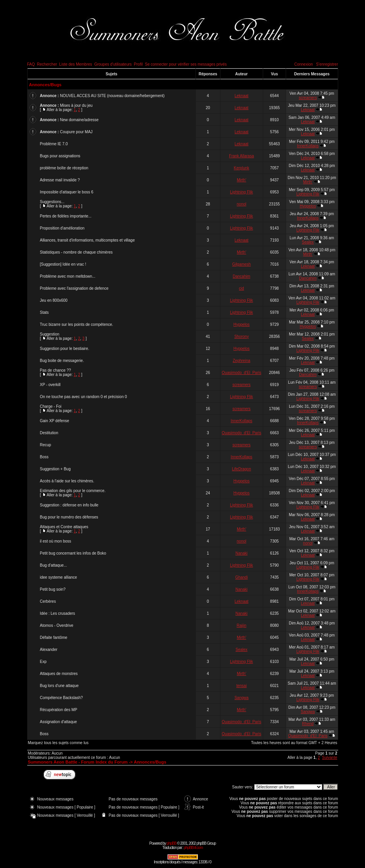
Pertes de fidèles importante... (66, 216)
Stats (45, 312)
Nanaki (242, 553)
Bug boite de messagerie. (62, 361)
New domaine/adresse (79, 120)
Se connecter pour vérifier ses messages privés (186, 64)
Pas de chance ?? (56, 370)
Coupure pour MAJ (76, 132)
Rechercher (47, 64)
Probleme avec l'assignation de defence (74, 288)
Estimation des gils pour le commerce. (73, 491)
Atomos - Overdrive (57, 625)
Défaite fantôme (54, 638)
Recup (46, 445)
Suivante (330, 758)
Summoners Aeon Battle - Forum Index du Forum (78, 762)
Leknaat (241, 96)
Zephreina (242, 361)
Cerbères (48, 601)
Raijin (242, 625)
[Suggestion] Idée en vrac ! (63, 264)
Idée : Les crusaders (58, 613)
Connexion (304, 64)
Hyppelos (308, 206)
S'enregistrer (327, 64)
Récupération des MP (59, 710)
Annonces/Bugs (45, 85)
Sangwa (241, 698)
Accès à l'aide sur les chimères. (67, 481)
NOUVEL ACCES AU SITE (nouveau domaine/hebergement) (112, 96)
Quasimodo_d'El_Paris (242, 373)
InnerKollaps (308, 146)
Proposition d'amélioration (62, 228)
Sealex (308, 242)
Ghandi (241, 577)
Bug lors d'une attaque (59, 686)
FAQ (31, 64)
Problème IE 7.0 (54, 144)
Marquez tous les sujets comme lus (58, 743)
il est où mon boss (56, 541)
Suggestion (50, 334)
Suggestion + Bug (55, 469)
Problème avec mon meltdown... (68, 276)
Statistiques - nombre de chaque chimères (76, 252)
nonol (241, 204)
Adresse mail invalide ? (60, 180)
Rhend (308, 724)
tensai (242, 686)
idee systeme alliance (59, 577)
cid (242, 288)
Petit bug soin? (53, 589)
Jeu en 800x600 (54, 300)
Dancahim (242, 276)
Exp (43, 662)
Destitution (49, 433)
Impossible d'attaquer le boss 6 (67, 192)
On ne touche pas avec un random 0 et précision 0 (84, 397)
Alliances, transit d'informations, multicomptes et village (87, 240)
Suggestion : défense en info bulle (69, 505)
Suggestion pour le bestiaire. (65, 349)
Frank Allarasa (241, 156)
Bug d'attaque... (54, 565)
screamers (308, 98)
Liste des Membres (75, 64)
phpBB (172, 843)
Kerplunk (242, 168)
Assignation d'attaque (59, 722)
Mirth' (241, 180)
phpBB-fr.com (193, 848)
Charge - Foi (51, 406)
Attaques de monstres (59, 674)
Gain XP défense (55, 421)
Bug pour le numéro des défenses (69, 517)
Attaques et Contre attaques (64, 527)
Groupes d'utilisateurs (113, 64)
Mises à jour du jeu (76, 105)
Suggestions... (52, 202)
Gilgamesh (241, 264)
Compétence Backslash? (62, 698)
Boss (44, 457)
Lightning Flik (242, 192)
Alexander (49, 650)
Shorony (242, 337)
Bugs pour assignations (60, 156)
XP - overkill (50, 385)
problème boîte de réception (64, 168)
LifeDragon (242, 469)
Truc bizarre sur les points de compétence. (77, 324)
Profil (138, 64)
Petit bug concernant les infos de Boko (73, 553)
